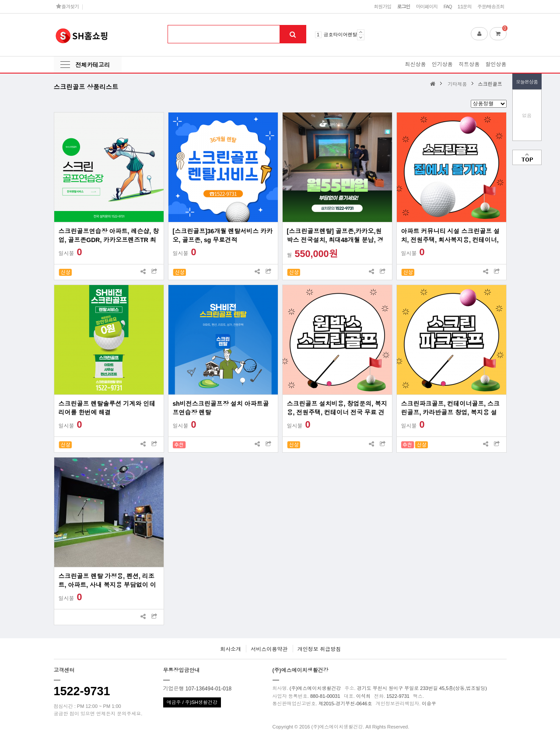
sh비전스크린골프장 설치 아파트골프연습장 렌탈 (221, 408)
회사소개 (231, 649)
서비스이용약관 (269, 649)
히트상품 (469, 64)
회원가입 (382, 7)
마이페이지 (427, 7)
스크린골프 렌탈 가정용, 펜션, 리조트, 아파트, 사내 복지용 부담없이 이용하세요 (107, 581)
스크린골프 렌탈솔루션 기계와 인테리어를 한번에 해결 (107, 408)
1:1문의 (465, 7)
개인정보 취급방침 (319, 649)
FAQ (448, 7)
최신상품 (415, 64)
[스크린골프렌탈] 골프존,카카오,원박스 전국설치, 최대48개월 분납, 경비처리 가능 (335, 236)
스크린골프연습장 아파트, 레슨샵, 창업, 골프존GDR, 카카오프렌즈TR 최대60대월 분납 (109, 236)
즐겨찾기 (68, 6)
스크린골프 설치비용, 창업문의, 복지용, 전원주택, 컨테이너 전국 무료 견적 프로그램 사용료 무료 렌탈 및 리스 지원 (337, 408)
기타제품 (457, 84)
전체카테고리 (93, 65)
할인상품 (496, 64)
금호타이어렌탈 (341, 35)
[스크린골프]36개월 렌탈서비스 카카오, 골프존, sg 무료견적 (223, 236)
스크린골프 (490, 84)
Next (361, 37)
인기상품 (442, 64)
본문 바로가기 (0, 0)
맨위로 (527, 157)
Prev (361, 32)
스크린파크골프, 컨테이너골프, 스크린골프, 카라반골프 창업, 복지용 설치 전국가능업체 (451, 408)
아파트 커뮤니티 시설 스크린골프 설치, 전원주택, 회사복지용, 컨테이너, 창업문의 (451, 236)
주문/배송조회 (491, 7)
